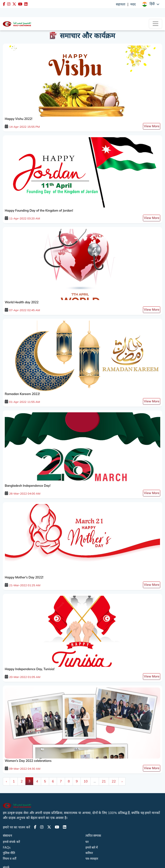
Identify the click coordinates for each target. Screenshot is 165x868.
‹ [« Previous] (6, 781)
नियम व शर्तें (9, 859)
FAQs (7, 847)
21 (104, 781)
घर (87, 842)
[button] (151, 4)
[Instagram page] (42, 827)
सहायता (121, 4)
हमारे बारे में (92, 847)
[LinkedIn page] (65, 827)
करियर (89, 853)
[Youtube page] (57, 827)
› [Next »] (122, 781)
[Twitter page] (49, 827)
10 (86, 781)
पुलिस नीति (9, 853)
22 (114, 781)
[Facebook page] (35, 827)
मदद (133, 4)
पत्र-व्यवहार (92, 859)
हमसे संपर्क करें (11, 842)
